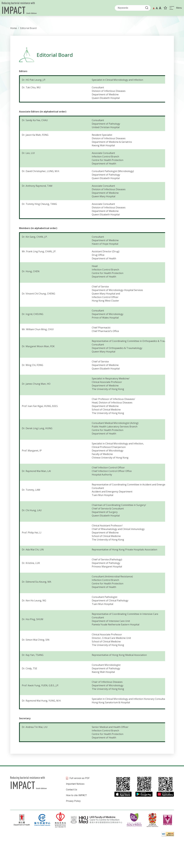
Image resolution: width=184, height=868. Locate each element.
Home (14, 28)
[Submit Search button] (146, 8)
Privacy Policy (73, 801)
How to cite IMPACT (76, 795)
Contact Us (72, 790)
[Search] (131, 8)
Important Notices (75, 784)
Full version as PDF (80, 778)
